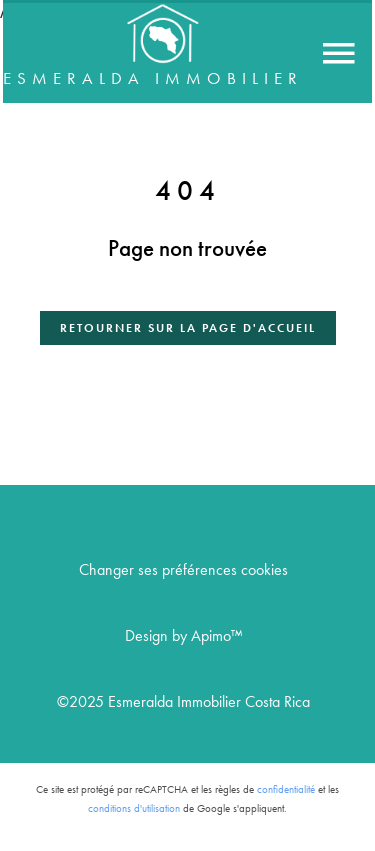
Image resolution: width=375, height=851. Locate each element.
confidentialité (286, 789)
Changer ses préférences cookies (183, 569)
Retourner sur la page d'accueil (188, 327)
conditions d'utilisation (134, 808)
